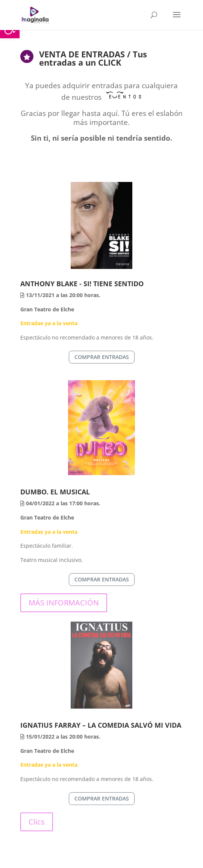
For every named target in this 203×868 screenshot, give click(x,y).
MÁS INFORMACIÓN (64, 603)
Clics (37, 822)
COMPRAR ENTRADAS (102, 357)
